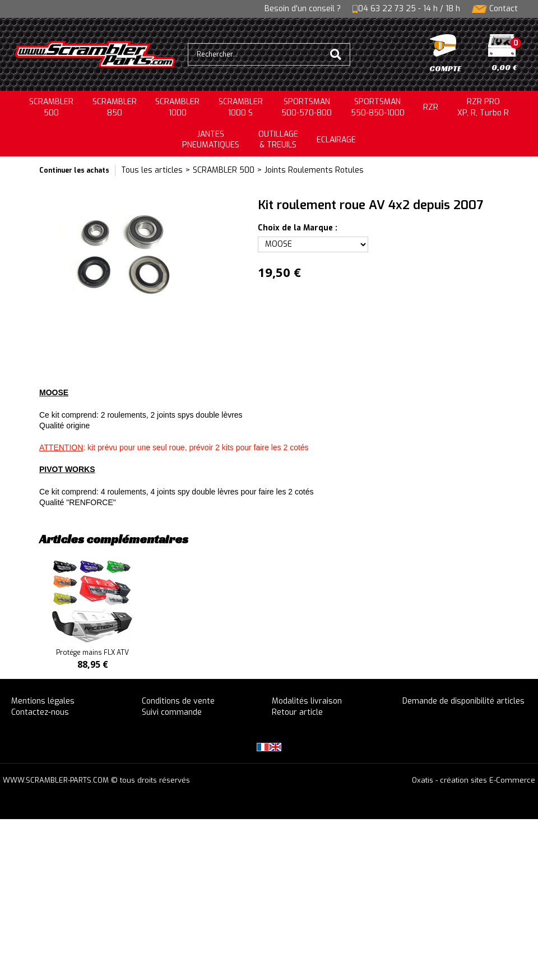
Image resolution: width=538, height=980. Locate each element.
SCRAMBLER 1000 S (241, 107)
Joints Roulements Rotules (314, 170)
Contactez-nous (40, 712)
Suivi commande (172, 712)
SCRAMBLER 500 (224, 170)
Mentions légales (43, 701)
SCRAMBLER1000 (177, 107)
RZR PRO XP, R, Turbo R (483, 107)
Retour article (297, 712)
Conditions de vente (178, 701)
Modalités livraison (307, 701)
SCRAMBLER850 (115, 107)
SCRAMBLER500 (51, 107)
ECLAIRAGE (336, 140)
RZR (431, 107)
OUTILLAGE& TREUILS (278, 140)
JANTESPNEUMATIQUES (211, 140)
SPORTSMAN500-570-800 (307, 107)
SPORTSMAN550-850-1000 (378, 107)
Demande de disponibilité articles (463, 701)
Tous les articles (152, 170)
